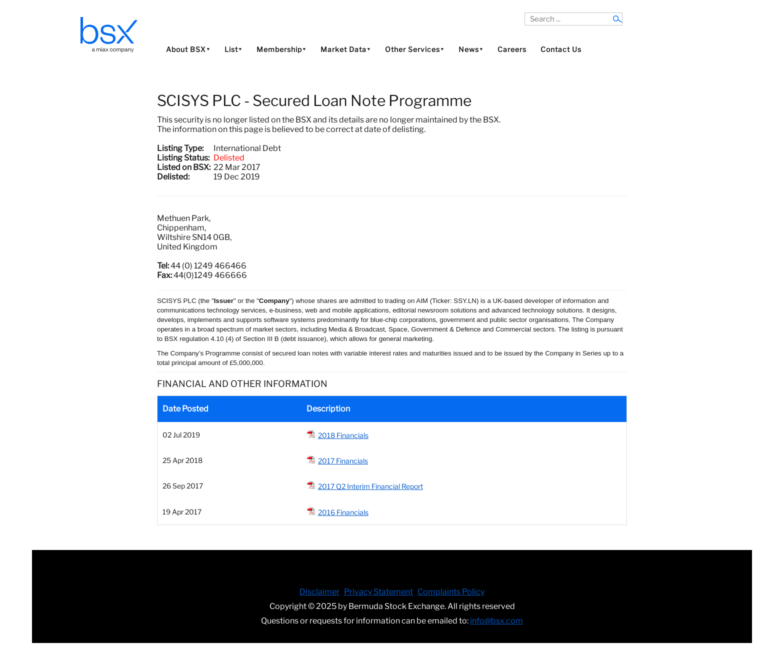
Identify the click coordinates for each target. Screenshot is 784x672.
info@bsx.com (496, 621)
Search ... (525, 13)
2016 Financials (343, 512)
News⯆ (471, 49)
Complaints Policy (451, 592)
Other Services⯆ (415, 49)
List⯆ (233, 49)
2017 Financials (343, 461)
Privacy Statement (378, 592)
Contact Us (561, 49)
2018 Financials (343, 435)
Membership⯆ (281, 49)
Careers (512, 49)
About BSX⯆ (188, 49)
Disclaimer (319, 592)
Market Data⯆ (346, 49)
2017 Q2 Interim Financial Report (370, 486)
